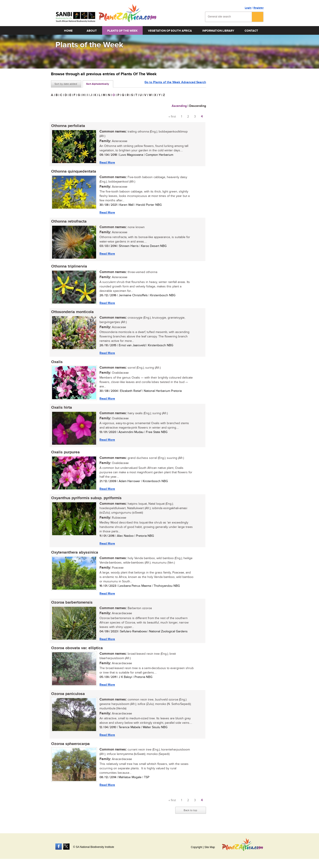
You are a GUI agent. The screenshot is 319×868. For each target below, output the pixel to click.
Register (259, 8)
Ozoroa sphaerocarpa (70, 746)
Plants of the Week (122, 31)
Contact (251, 31)
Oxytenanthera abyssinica (74, 554)
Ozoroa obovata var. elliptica (77, 650)
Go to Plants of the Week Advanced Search (175, 84)
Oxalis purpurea (65, 454)
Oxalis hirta (61, 409)
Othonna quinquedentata (73, 172)
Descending (198, 106)
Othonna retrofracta (69, 222)
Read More (107, 163)
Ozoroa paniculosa (68, 696)
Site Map (210, 847)
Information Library (218, 31)
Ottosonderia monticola (72, 313)
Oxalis (57, 363)
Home (68, 31)
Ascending (179, 106)
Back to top (190, 813)
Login (248, 8)
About (92, 31)
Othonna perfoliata (68, 126)
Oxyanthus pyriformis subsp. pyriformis (86, 499)
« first (172, 117)
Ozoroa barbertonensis (72, 604)
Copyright (196, 847)
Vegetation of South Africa (170, 31)
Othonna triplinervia (69, 267)
